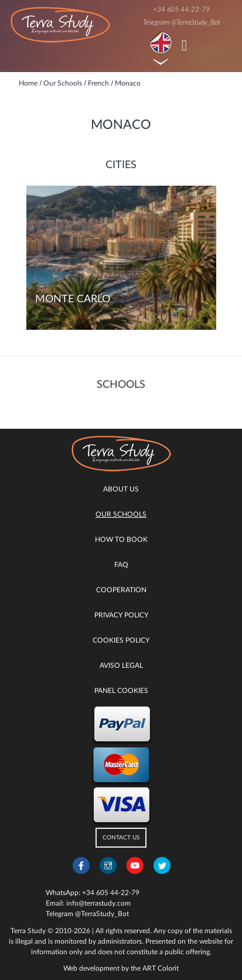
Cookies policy (121, 640)
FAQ (121, 565)
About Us (121, 489)
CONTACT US (121, 838)
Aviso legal (121, 665)
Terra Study (28, 931)
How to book (121, 539)
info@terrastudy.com (98, 903)
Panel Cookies (121, 691)
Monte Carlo (73, 299)
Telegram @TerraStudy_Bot (182, 22)
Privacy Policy (121, 615)
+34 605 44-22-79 (181, 9)
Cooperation (121, 590)
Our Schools (121, 514)
